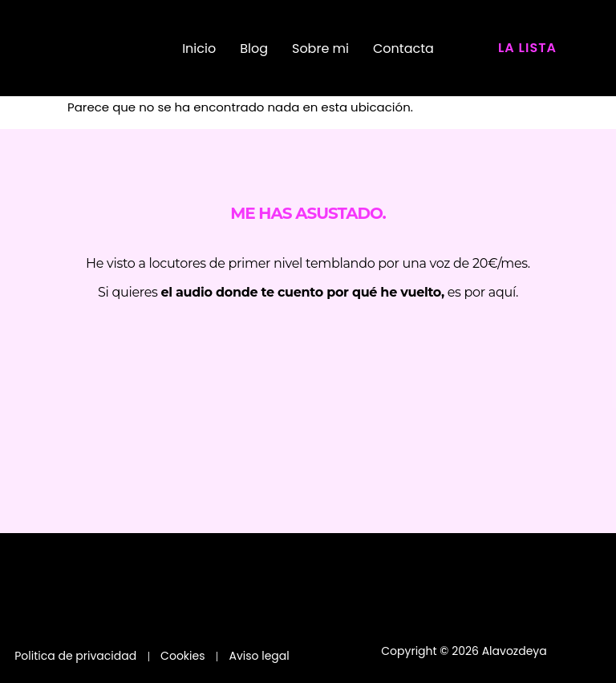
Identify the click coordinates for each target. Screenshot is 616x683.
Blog (254, 48)
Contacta (403, 48)
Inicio (199, 48)
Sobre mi (320, 48)
